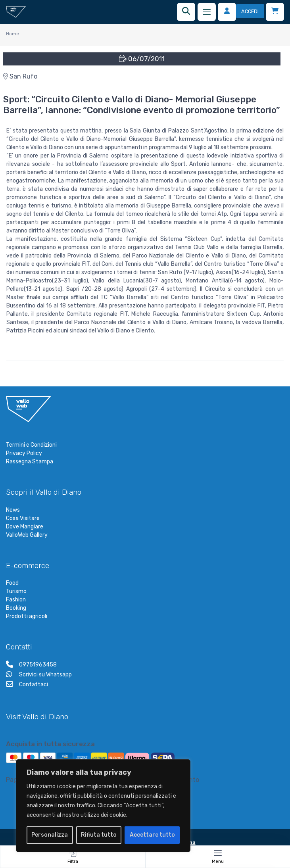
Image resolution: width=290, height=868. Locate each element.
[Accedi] (241, 12)
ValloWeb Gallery (27, 535)
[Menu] (207, 12)
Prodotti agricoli (27, 616)
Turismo (16, 591)
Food (12, 583)
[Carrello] (275, 12)
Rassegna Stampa (30, 462)
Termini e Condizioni (31, 445)
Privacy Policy (24, 453)
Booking (16, 608)
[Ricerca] (186, 12)
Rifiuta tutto (99, 835)
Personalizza (50, 835)
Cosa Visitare (23, 518)
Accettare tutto (152, 835)
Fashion (16, 600)
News (13, 510)
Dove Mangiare (25, 527)
